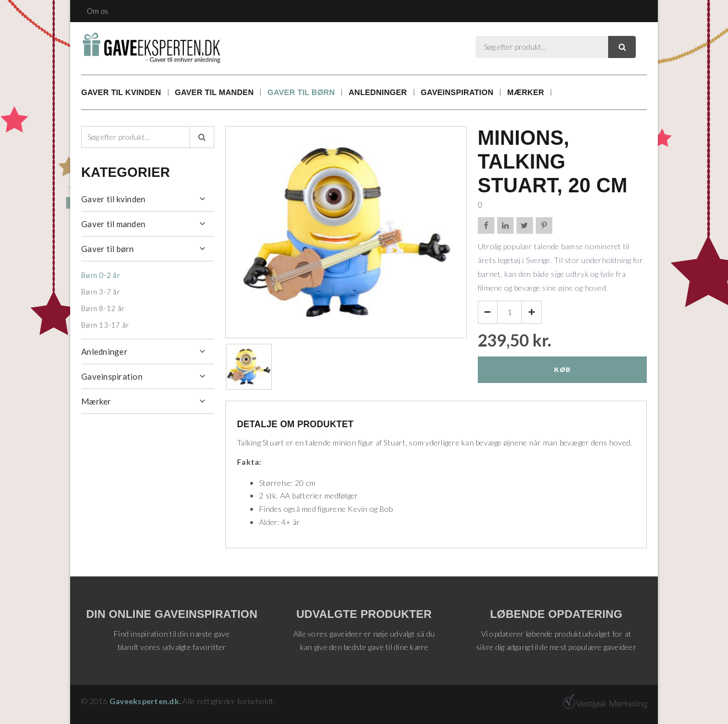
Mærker (526, 92)
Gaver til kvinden (121, 92)
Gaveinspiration (457, 92)
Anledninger (378, 92)
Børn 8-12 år (103, 308)
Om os (97, 11)
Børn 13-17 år (105, 325)
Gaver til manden (215, 92)
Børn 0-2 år (101, 275)
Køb (562, 369)
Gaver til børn (301, 92)
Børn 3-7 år (101, 292)
